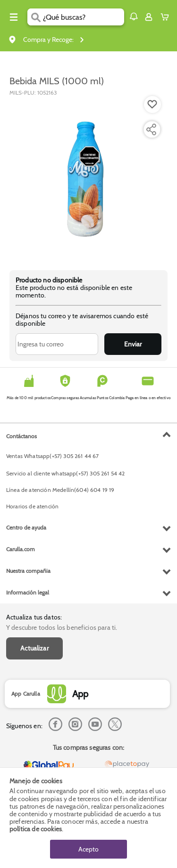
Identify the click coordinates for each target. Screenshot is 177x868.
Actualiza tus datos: (34, 617)
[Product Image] (88, 178)
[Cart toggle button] (167, 17)
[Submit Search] (35, 17)
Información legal (28, 592)
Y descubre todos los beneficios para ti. (62, 627)
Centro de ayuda (26, 527)
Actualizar (34, 648)
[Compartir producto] (151, 129)
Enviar (133, 344)
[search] (83, 17)
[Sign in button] (149, 17)
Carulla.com (21, 549)
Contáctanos (21, 436)
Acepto (88, 849)
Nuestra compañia (28, 571)
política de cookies (36, 829)
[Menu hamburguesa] (14, 17)
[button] (134, 16)
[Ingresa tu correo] (57, 344)
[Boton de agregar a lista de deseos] (152, 104)
